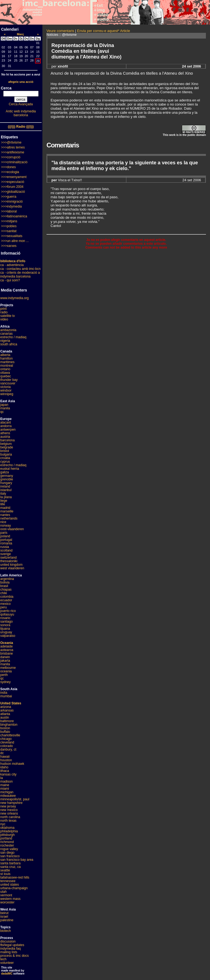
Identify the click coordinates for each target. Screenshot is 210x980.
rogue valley (9, 849)
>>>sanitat (9, 231)
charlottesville (10, 735)
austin (5, 717)
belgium (6, 444)
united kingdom (11, 565)
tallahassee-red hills (15, 877)
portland (6, 838)
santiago (6, 622)
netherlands (9, 518)
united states (10, 885)
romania (6, 543)
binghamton (9, 725)
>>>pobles (9, 226)
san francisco (10, 856)
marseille (7, 511)
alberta (5, 355)
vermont (6, 895)
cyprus (5, 462)
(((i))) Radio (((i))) (21, 127)
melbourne (8, 668)
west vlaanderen (12, 568)
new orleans (9, 813)
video (4, 319)
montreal (7, 366)
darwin (5, 657)
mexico (5, 604)
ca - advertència (12, 265)
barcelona (8, 440)
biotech (6, 931)
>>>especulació (13, 182)
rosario (5, 618)
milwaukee (8, 796)
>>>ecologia (10, 172)
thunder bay (9, 380)
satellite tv (8, 316)
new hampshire (11, 803)
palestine (7, 920)
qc (2, 412)
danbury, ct (8, 749)
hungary (6, 483)
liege (4, 501)
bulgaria (6, 454)
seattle (5, 870)
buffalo (5, 732)
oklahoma (7, 828)
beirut (4, 913)
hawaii (5, 757)
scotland (6, 550)
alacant (6, 422)
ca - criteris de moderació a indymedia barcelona (20, 275)
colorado (7, 746)
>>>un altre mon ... (15, 241)
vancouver (8, 383)
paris (4, 533)
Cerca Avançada (21, 104)
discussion (8, 941)
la (2, 778)
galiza (5, 472)
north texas (8, 821)
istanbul (6, 490)
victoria (5, 387)
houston (6, 760)
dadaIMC (7, 974)
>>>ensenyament (14, 177)
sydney (5, 682)
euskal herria (10, 469)
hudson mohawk (12, 764)
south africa (9, 344)
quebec (6, 376)
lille (3, 504)
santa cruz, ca (11, 867)
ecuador (6, 600)
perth (4, 675)
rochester (7, 845)
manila (5, 408)
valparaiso (8, 636)
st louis (5, 874)
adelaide (6, 646)
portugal (6, 540)
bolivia (5, 582)
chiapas (6, 590)
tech (3, 959)
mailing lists (9, 952)
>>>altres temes (13, 147)
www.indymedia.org (14, 298)
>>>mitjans (9, 221)
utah (3, 892)
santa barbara (10, 863)
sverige (6, 554)
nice (3, 522)
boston (5, 728)
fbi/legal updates (12, 945)
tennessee (8, 881)
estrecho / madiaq (13, 337)
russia (5, 547)
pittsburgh (8, 835)
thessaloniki (9, 561)
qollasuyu (7, 614)
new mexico (9, 810)
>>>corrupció (11, 157)
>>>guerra (9, 197)
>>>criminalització (14, 162)
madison (6, 781)
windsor (6, 390)
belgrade (7, 447)
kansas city (8, 774)
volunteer (7, 963)
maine (5, 785)
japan (4, 405)
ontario (5, 369)
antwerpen (8, 430)
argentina (7, 579)
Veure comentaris (60, 31)
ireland (5, 486)
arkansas (7, 710)
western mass (10, 899)
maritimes (7, 362)
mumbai (6, 696)
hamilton (6, 358)
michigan (7, 792)
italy (3, 494)
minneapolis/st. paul (15, 799)
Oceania (7, 643)
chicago (6, 739)
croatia (5, 458)
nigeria (5, 341)
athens (5, 433)
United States (11, 703)
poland (5, 536)
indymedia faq (11, 949)
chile (4, 593)
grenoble (7, 479)
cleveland (7, 742)
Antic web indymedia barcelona (21, 113)
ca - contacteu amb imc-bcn (20, 269)
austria (5, 437)
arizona (6, 707)
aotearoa (7, 650)
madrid (5, 508)
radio (4, 312)
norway (6, 526)
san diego (7, 853)
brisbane (7, 654)
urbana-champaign (14, 888)
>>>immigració (12, 202)
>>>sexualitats (12, 236)
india (4, 693)
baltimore (7, 721)
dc (2, 753)
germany (7, 476)
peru (4, 607)
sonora (5, 625)
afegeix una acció (21, 82)
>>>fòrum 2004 (12, 187)
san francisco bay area (17, 860)
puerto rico (8, 611)
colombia (7, 597)
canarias (6, 334)
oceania (6, 671)
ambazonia (8, 330)
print (3, 309)
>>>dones (8, 167)
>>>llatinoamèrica (14, 216)
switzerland (8, 558)
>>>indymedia (11, 206)
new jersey (8, 806)
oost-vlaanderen (12, 529)
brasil (4, 586)
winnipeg (7, 394)
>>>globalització (13, 192)
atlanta (5, 714)
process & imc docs (14, 956)
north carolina (10, 817)
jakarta (5, 661)
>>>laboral (9, 211)
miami (5, 789)
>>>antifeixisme (13, 152)
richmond (7, 842)
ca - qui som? (10, 280)
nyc (3, 824)
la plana (6, 497)
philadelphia (9, 831)
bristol (5, 451)
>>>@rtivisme (11, 142)
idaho (4, 767)
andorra (6, 426)
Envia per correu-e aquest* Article (104, 31)
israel (4, 917)
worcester (7, 902)
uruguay (6, 632)
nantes (5, 515)
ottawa (5, 373)
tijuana (5, 629)
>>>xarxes (9, 246)
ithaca (5, 771)
